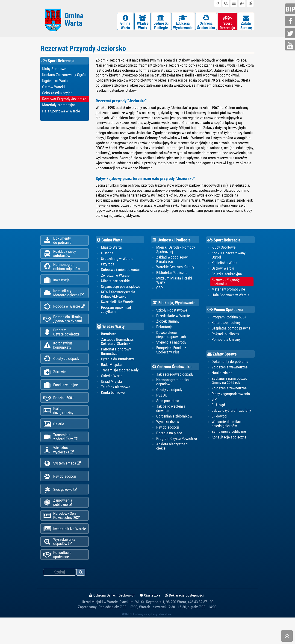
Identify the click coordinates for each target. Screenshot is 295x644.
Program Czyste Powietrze (177, 443)
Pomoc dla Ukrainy (226, 343)
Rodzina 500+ (58, 413)
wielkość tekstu (242, 3)
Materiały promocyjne (59, 108)
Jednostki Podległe (171, 242)
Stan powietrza (168, 405)
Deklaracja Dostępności (184, 622)
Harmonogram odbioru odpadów (174, 385)
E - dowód (219, 420)
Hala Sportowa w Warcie (61, 114)
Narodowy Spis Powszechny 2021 (62, 539)
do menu (234, 3)
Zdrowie (54, 385)
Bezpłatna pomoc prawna (231, 332)
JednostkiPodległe (161, 23)
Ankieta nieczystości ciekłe (172, 450)
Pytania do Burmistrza (118, 363)
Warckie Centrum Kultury (175, 270)
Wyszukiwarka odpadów (59, 567)
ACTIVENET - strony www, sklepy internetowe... (147, 641)
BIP (214, 403)
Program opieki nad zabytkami (116, 313)
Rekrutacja (164, 330)
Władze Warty (111, 329)
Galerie (54, 441)
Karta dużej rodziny (226, 326)
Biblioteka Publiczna (172, 276)
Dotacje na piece (169, 437)
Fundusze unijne (60, 399)
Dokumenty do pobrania (230, 365)
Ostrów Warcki (53, 90)
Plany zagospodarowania (231, 397)
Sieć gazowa (60, 511)
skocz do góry (287, 637)
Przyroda (108, 267)
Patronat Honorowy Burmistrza (116, 355)
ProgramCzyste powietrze (61, 342)
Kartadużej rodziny (58, 426)
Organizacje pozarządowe (121, 289)
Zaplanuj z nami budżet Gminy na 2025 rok (229, 384)
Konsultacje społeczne (57, 581)
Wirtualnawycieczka (58, 469)
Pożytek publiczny (225, 337)
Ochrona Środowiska (172, 370)
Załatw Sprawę (222, 357)
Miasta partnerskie (115, 284)
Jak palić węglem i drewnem (171, 412)
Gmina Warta (110, 242)
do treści (218, 3)
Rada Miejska (111, 368)
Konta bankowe (113, 397)
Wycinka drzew (168, 426)
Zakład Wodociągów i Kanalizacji (173, 262)
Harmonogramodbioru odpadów (62, 272)
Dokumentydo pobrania (57, 244)
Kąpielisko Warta (55, 83)
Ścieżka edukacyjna (57, 96)
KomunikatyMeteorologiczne (63, 300)
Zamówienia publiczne (58, 525)
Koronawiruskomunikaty (58, 356)
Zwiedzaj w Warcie (115, 278)
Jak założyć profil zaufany (231, 415)
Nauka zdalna (222, 376)
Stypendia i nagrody (171, 346)
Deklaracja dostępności (250, 3)
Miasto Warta (111, 250)
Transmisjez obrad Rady (60, 455)
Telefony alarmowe (116, 391)
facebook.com (290, 21)
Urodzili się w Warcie (117, 261)
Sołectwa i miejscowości (120, 273)
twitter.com (290, 34)
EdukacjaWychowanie (183, 23)
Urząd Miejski (111, 385)
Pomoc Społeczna (225, 313)
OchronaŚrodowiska (206, 23)
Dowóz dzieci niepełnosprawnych (171, 338)
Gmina (74, 21)
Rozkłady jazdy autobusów (59, 258)
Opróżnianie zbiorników (174, 420)
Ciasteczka (150, 622)
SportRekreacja (227, 23)
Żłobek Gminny (168, 325)
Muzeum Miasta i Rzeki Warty (174, 283)
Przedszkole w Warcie (173, 319)
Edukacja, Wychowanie (174, 306)
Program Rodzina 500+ (229, 320)
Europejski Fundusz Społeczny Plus (171, 353)
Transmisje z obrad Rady (120, 374)
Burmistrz (108, 337)
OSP (159, 291)
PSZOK (162, 399)
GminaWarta (125, 23)
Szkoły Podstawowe (172, 313)
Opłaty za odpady (61, 371)
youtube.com (290, 46)
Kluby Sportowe (54, 71)
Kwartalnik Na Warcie (65, 553)
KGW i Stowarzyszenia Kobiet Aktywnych (118, 297)
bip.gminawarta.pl (290, 9)
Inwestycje (56, 286)
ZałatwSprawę (246, 23)
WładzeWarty (143, 23)
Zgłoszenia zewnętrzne (229, 392)
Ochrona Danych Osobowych (112, 622)
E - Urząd (218, 409)
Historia (107, 256)
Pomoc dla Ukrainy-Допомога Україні (63, 328)
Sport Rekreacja (58, 63)
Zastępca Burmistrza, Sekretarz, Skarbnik (117, 345)
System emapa (62, 483)
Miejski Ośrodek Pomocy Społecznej (176, 252)
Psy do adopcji (59, 497)
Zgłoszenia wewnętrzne (230, 371)
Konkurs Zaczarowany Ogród (64, 77)
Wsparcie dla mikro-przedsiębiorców (227, 428)
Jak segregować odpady (175, 378)
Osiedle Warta (112, 379)
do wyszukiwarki (226, 3)
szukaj (81, 599)
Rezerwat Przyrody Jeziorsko (64, 102)
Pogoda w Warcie (64, 314)
